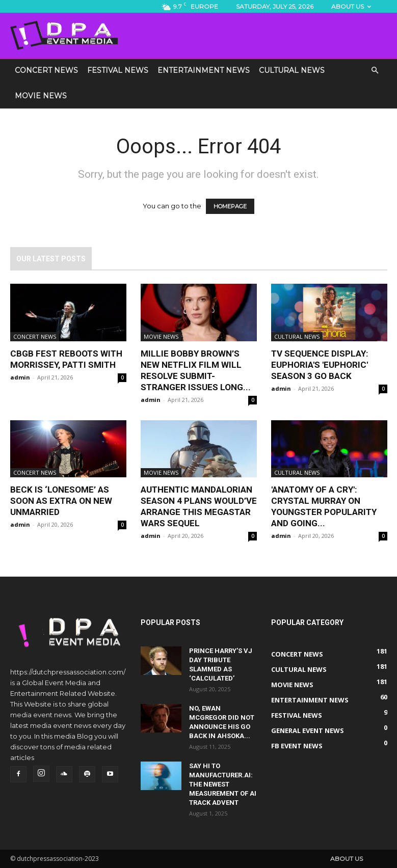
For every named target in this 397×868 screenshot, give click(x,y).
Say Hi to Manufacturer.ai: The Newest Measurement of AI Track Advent (223, 784)
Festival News (118, 70)
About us (351, 6)
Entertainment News (204, 70)
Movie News (41, 96)
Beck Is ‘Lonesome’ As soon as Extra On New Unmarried (61, 501)
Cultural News (292, 70)
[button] (375, 71)
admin (20, 377)
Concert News (46, 70)
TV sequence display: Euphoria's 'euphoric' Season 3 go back (320, 365)
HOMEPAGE (230, 206)
